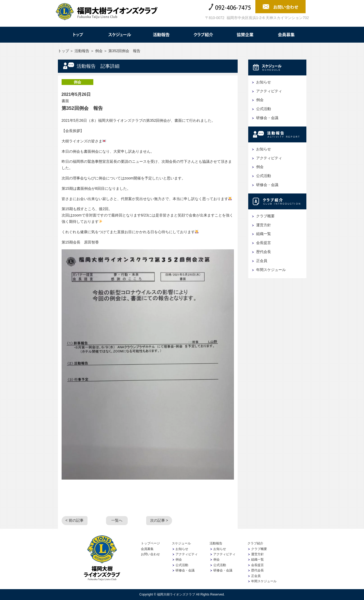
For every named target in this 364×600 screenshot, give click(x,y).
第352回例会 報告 (82, 108)
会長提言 (264, 243)
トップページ (150, 543)
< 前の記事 (75, 520)
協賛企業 (245, 35)
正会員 (262, 261)
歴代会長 (264, 252)
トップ (78, 35)
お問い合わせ (150, 554)
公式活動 (264, 109)
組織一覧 (264, 234)
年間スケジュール (271, 270)
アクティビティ (269, 91)
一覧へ (117, 520)
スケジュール (119, 35)
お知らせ (264, 82)
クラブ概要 (265, 216)
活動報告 (161, 35)
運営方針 (264, 225)
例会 (99, 51)
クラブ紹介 (203, 35)
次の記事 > (159, 520)
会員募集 (287, 35)
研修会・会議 (267, 118)
